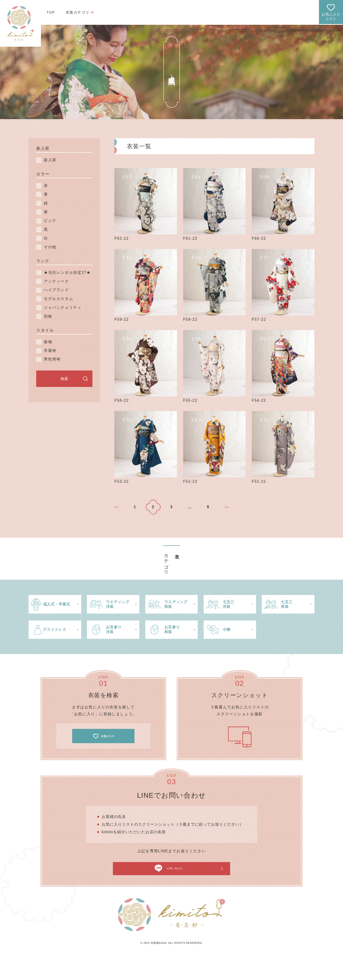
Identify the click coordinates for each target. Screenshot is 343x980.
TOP (51, 12)
